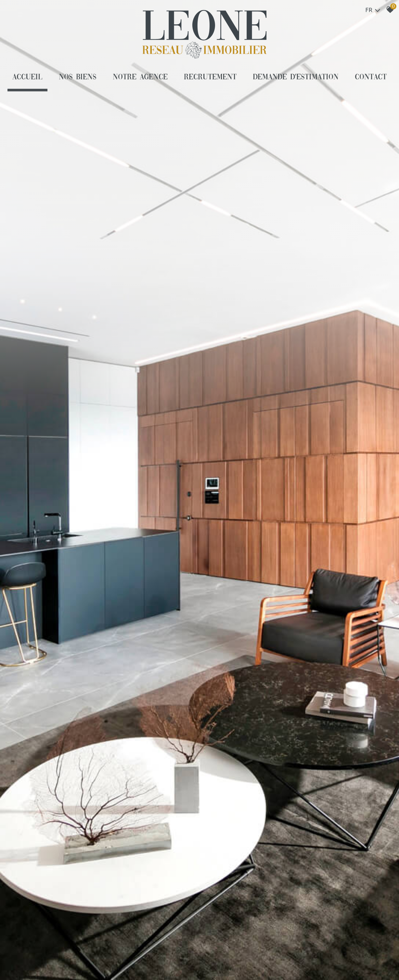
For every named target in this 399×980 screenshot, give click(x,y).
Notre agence (140, 77)
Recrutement (210, 77)
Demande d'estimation (296, 77)
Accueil (27, 77)
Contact (371, 77)
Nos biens (78, 77)
